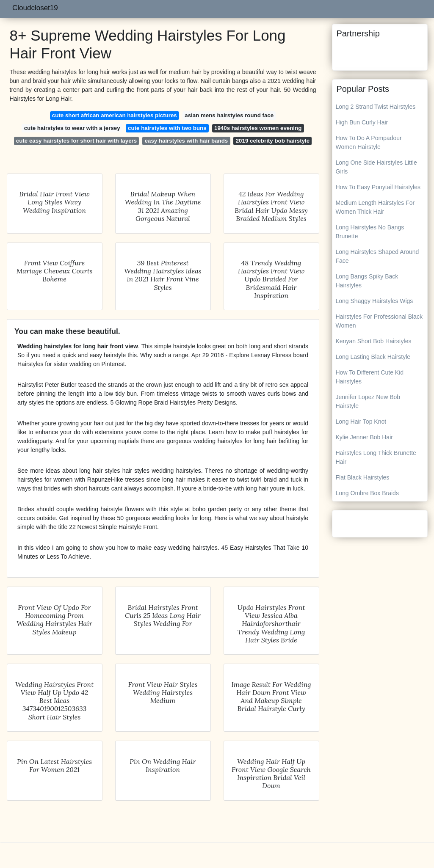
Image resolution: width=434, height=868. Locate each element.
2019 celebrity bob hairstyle (273, 141)
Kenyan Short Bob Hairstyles (374, 341)
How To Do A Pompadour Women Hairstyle (369, 142)
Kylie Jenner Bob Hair (364, 437)
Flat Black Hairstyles (363, 477)
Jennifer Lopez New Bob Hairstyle (368, 401)
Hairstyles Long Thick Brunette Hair (376, 457)
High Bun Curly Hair (362, 122)
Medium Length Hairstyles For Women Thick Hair (375, 207)
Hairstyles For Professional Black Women (379, 321)
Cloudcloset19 (35, 8)
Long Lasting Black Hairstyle (373, 357)
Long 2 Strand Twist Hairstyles (376, 107)
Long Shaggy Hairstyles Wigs (375, 301)
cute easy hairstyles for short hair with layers (76, 141)
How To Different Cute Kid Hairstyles (370, 377)
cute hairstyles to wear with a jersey (72, 128)
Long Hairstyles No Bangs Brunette (370, 232)
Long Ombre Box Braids (367, 493)
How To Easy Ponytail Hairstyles (378, 187)
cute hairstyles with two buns (167, 128)
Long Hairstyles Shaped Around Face (377, 256)
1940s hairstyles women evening (258, 128)
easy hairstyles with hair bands (187, 141)
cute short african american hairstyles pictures (115, 115)
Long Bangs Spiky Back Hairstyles (367, 281)
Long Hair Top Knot (361, 422)
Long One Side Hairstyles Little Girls (376, 167)
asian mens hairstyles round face (229, 115)
